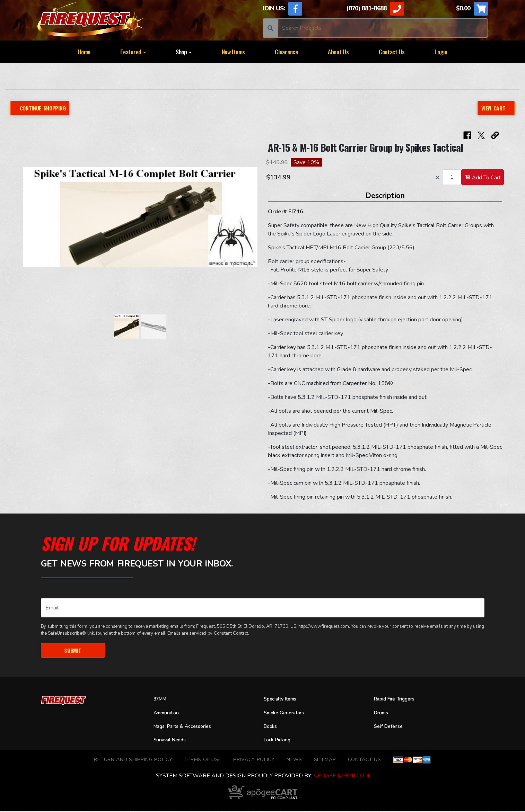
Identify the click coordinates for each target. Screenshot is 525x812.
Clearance (286, 52)
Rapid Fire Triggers (398, 700)
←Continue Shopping (42, 108)
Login (441, 52)
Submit (73, 650)
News (294, 760)
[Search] (383, 28)
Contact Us (392, 52)
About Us (338, 52)
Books (271, 727)
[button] (30, 221)
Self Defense (391, 727)
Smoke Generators (287, 714)
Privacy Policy (254, 760)
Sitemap (325, 760)
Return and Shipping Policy (133, 760)
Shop (184, 52)
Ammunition (169, 714)
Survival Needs (173, 741)
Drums (382, 714)
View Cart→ (495, 108)
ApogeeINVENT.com (341, 776)
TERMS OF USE (203, 760)
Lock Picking (279, 741)
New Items (234, 52)
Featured (133, 52)
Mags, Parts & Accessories (187, 727)
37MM (161, 700)
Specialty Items (283, 700)
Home (84, 52)
